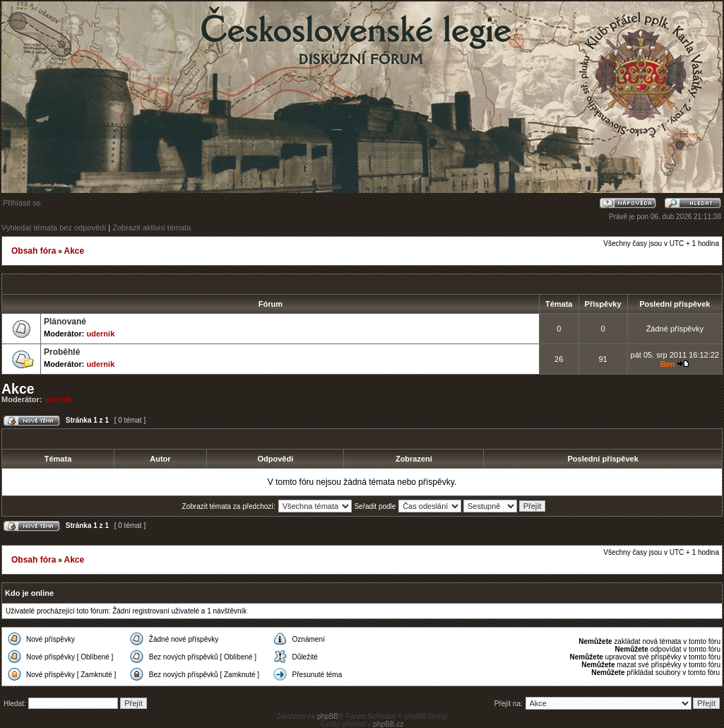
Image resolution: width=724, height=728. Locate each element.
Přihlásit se (22, 203)
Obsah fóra (34, 251)
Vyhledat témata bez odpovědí (54, 228)
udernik (101, 334)
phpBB (328, 716)
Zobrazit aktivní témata (152, 228)
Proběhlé (62, 352)
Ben (667, 364)
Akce (74, 251)
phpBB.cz (388, 724)
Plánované (65, 322)
